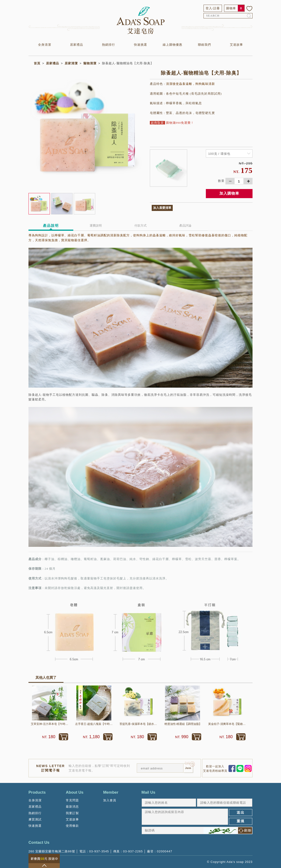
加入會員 (110, 800)
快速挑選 (140, 45)
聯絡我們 (204, 45)
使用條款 (72, 826)
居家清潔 (71, 63)
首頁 (37, 63)
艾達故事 (236, 45)
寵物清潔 (90, 63)
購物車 (231, 8)
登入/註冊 (213, 8)
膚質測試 (35, 819)
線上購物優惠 (172, 45)
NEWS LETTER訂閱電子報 (50, 768)
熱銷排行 (109, 45)
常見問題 (72, 800)
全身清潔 (45, 45)
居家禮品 (77, 45)
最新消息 (72, 807)
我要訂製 (72, 813)
